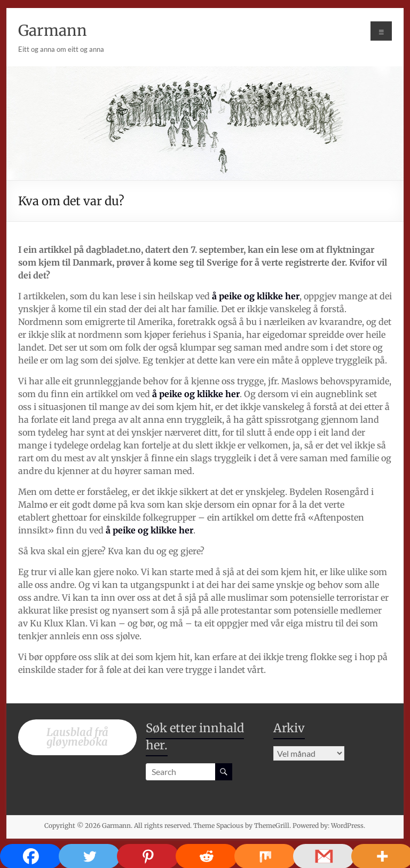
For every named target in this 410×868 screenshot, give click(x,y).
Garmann (53, 30)
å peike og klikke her (256, 296)
